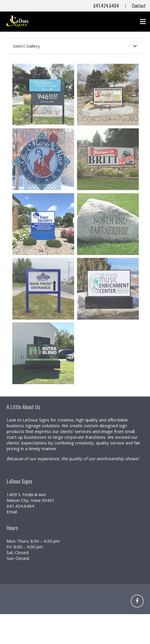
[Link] (131, 601)
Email (12, 512)
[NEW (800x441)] (17, 22)
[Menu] (143, 22)
